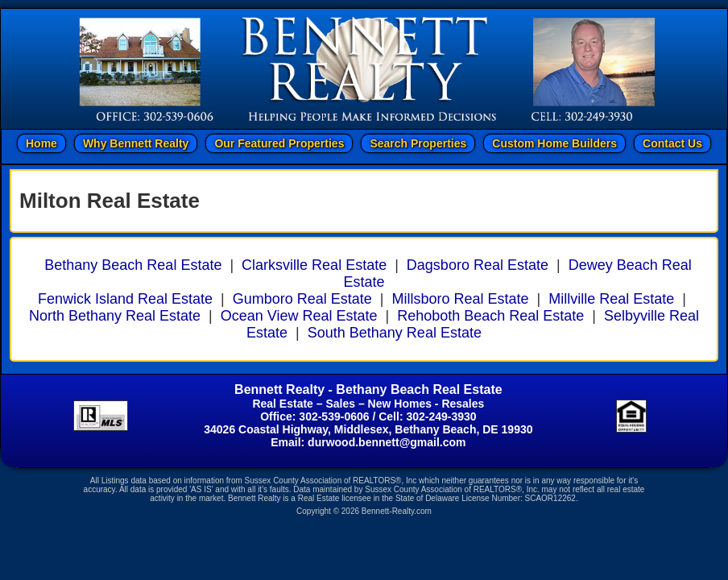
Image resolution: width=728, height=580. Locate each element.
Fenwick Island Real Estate (125, 299)
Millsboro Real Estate (461, 299)
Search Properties (418, 143)
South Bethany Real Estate (395, 333)
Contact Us (672, 143)
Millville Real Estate (611, 299)
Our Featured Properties (279, 143)
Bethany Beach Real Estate (133, 265)
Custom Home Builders (554, 143)
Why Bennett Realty (136, 143)
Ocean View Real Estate (299, 316)
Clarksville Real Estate (314, 265)
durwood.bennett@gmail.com (387, 442)
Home (41, 143)
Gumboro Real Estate (302, 299)
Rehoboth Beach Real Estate (490, 316)
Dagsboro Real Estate (478, 265)
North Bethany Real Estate (115, 316)
